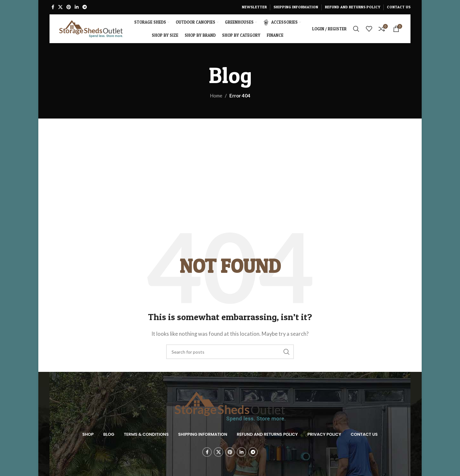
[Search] (356, 29)
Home (216, 96)
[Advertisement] (230, 166)
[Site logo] (91, 28)
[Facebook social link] (53, 7)
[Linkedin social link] (77, 7)
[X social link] (60, 7)
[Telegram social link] (85, 7)
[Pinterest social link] (69, 7)
